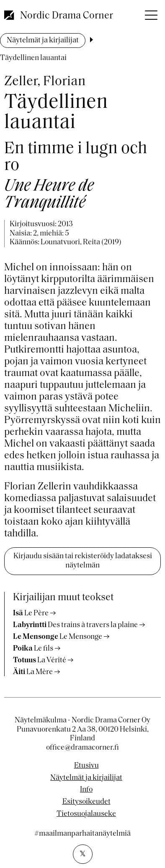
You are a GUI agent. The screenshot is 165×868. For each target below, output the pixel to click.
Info (86, 790)
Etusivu (86, 766)
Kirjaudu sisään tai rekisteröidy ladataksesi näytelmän (83, 561)
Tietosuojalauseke (86, 814)
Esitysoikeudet (86, 802)
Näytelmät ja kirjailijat (43, 41)
